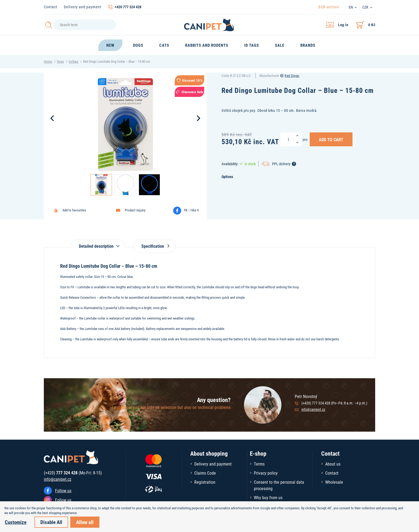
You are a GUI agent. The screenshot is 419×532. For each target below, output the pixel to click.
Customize (16, 522)
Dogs (60, 61)
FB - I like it (191, 210)
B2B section (329, 7)
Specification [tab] (154, 246)
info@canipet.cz (313, 409)
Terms (259, 464)
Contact (51, 7)
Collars (73, 61)
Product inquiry (135, 210)
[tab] (98, 243)
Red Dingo (292, 76)
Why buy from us (268, 497)
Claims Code (205, 473)
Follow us (63, 490)
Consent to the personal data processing (279, 485)
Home (48, 61)
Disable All (51, 522)
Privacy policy (266, 473)
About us (333, 464)
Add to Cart (331, 139)
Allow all (85, 522)
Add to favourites (74, 210)
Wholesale (334, 482)
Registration (205, 482)
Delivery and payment (83, 7)
